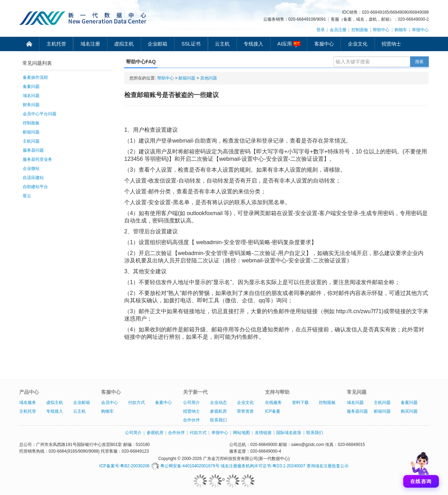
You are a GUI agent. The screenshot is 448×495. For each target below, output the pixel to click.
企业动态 (218, 403)
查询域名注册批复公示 (328, 466)
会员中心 (110, 403)
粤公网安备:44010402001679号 (185, 466)
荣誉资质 (245, 411)
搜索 (419, 62)
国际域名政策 (289, 433)
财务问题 (31, 105)
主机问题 (31, 141)
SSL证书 (191, 44)
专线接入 (253, 44)
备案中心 (163, 403)
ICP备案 (273, 411)
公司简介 (191, 403)
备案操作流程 (35, 77)
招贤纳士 (391, 44)
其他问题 (209, 78)
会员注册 (338, 30)
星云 (27, 196)
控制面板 (360, 30)
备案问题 (31, 87)
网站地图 (241, 433)
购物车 (401, 30)
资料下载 (300, 403)
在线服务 (273, 403)
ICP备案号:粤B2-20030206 (124, 466)
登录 (321, 30)
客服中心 (324, 44)
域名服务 (28, 403)
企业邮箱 (157, 44)
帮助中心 (381, 30)
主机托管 (56, 44)
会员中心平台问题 (40, 114)
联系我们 (218, 420)
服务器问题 (33, 150)
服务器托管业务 (37, 159)
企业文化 (358, 44)
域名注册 (90, 44)
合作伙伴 (191, 420)
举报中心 (420, 30)
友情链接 (263, 433)
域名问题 (31, 96)
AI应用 (289, 44)
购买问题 (409, 411)
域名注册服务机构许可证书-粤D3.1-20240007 (263, 466)
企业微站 (31, 169)
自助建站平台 (35, 187)
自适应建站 (33, 178)
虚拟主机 (124, 44)
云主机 (222, 44)
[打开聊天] (421, 468)
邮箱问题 (31, 132)
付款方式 (136, 403)
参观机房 (218, 411)
